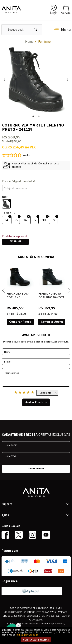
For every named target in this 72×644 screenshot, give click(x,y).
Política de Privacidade (27, 635)
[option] (36, 79)
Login (54, 13)
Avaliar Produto (36, 402)
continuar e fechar (36, 640)
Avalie (27, 155)
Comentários (36, 377)
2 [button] (39, 116)
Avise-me (15, 242)
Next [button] (67, 79)
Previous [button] (5, 79)
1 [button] (33, 116)
